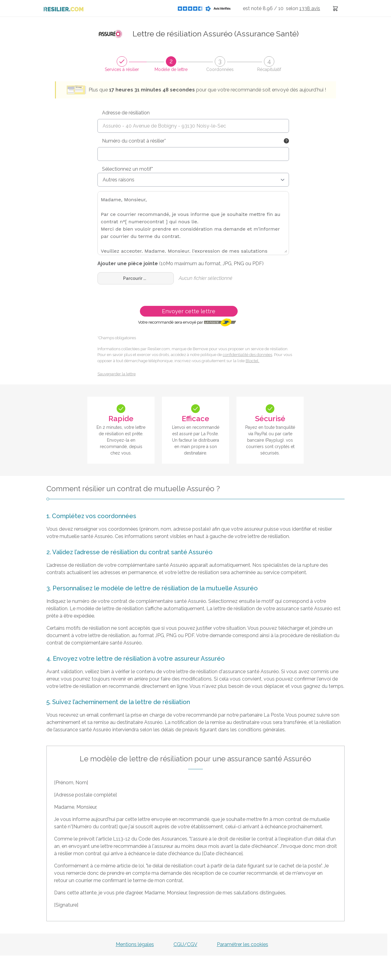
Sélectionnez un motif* (128, 169)
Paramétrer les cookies (243, 944)
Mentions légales (135, 944)
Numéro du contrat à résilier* (134, 141)
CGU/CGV (185, 944)
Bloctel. (252, 361)
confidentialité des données (247, 355)
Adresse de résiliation (126, 113)
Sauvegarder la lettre (117, 374)
